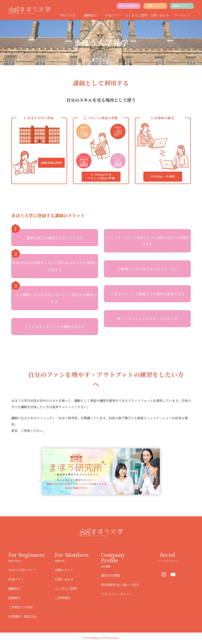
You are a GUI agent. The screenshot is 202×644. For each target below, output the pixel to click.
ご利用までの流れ (21, 607)
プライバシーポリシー (117, 594)
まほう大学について (22, 570)
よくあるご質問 (136, 15)
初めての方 (68, 15)
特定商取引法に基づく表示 (120, 585)
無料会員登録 (129, 6)
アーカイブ (182, 15)
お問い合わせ (159, 15)
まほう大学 (29, 10)
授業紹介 (15, 598)
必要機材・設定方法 (22, 616)
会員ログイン (155, 6)
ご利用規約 (63, 598)
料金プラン (113, 15)
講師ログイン (182, 6)
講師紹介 (91, 15)
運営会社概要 (110, 576)
